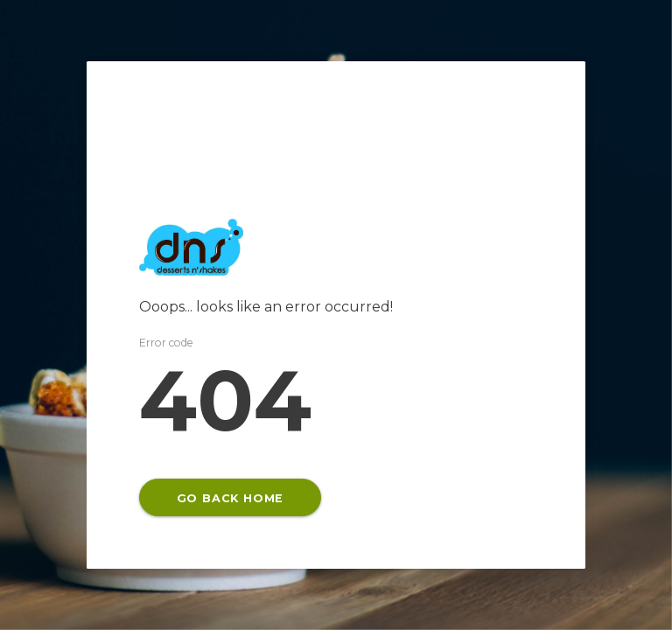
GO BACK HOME (231, 498)
